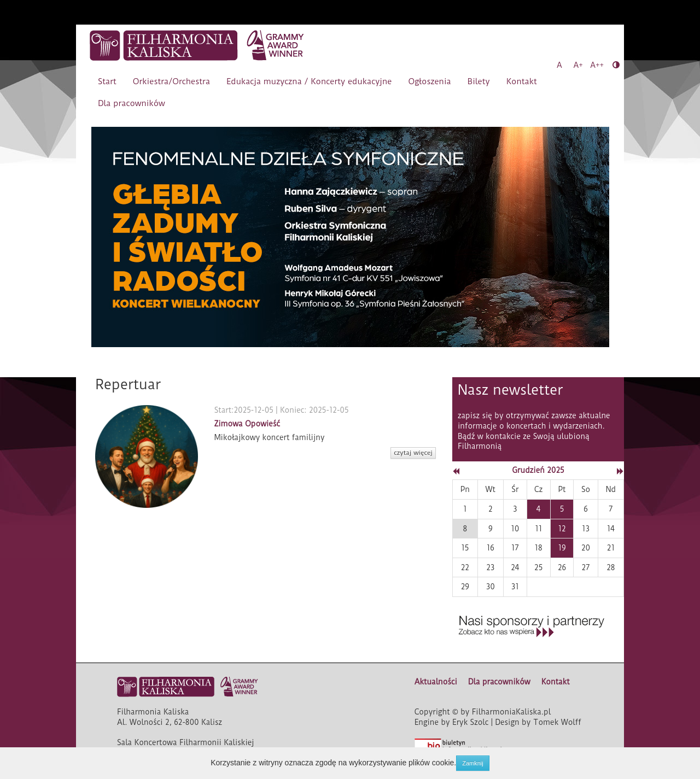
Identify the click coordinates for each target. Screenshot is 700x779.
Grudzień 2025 (538, 470)
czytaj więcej (413, 453)
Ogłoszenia (429, 81)
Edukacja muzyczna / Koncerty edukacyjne (309, 81)
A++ (597, 65)
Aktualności (436, 682)
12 (562, 529)
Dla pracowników (132, 103)
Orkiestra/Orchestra (171, 81)
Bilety (479, 81)
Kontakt (522, 81)
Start (107, 81)
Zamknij (473, 763)
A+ (578, 65)
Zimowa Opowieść (247, 424)
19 (562, 548)
